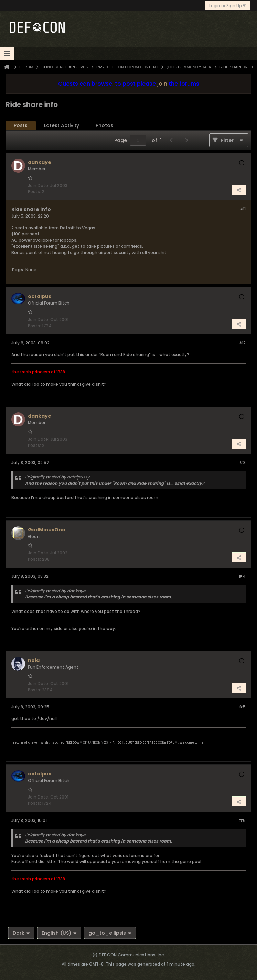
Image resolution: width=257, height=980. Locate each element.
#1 (243, 209)
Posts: (34, 192)
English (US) (59, 933)
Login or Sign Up (228, 6)
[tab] (21, 126)
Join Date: (39, 185)
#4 (242, 576)
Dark (21, 933)
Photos (104, 125)
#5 (242, 707)
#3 (242, 463)
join (162, 84)
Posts (21, 125)
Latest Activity (62, 125)
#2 (242, 343)
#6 (242, 820)
